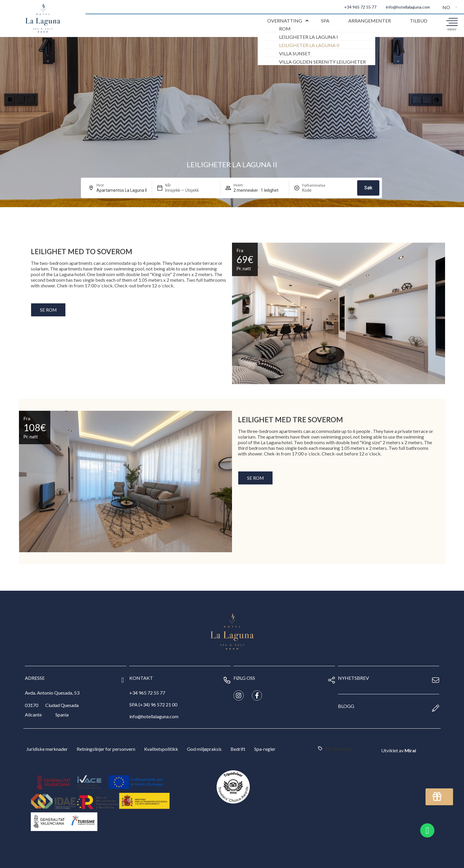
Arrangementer (370, 21)
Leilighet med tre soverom (290, 419)
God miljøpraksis (204, 749)
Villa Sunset (295, 53)
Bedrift (238, 749)
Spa (325, 21)
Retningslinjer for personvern (106, 749)
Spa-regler (265, 749)
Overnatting (285, 21)
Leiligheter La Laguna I (308, 37)
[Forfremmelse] (316, 190)
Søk (368, 188)
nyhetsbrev (353, 678)
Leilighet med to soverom (82, 251)
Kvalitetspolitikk (161, 749)
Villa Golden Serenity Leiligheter (322, 62)
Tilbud (419, 21)
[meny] (452, 22)
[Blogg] (436, 708)
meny (452, 29)
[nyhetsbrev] (436, 680)
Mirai (410, 750)
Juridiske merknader (47, 749)
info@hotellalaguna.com (408, 7)
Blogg (346, 706)
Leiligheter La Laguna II (309, 45)
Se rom (48, 310)
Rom (285, 29)
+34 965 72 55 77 (360, 7)
